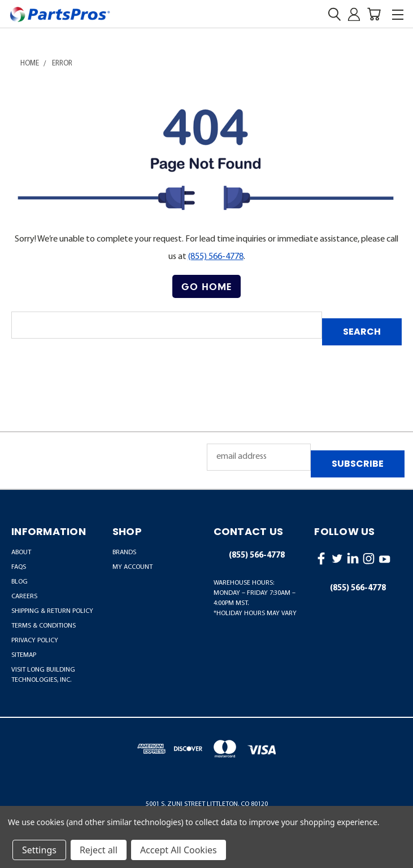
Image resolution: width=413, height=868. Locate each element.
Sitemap (24, 655)
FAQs (19, 567)
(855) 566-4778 (216, 257)
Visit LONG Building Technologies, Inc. (43, 675)
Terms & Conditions (44, 626)
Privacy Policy (35, 641)
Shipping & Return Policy (52, 611)
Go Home (206, 286)
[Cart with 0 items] (374, 14)
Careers (24, 597)
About (21, 553)
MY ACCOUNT (132, 567)
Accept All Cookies (179, 850)
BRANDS (124, 553)
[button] (206, 287)
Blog (19, 582)
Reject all (99, 850)
